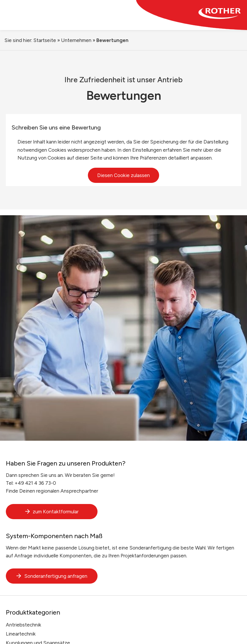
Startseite (45, 40)
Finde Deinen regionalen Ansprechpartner (52, 491)
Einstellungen (147, 150)
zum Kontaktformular (52, 512)
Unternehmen (76, 40)
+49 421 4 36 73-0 (35, 483)
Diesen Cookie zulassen (123, 175)
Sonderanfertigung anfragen (52, 576)
